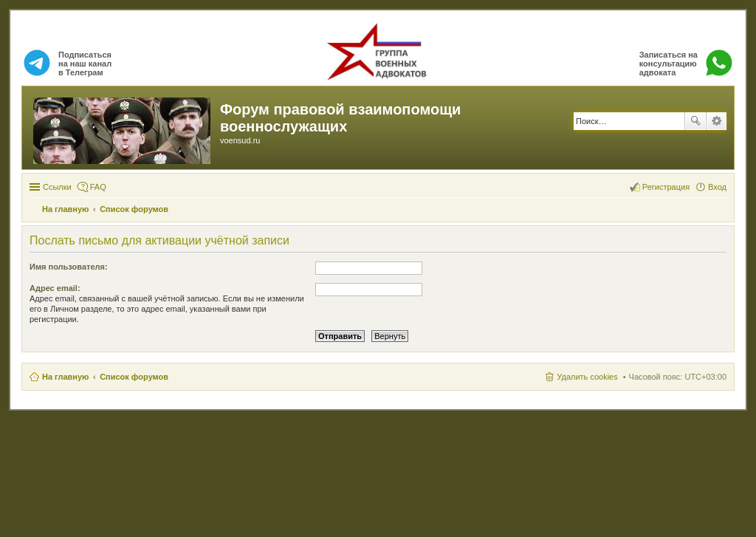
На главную (65, 377)
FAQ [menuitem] (98, 187)
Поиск (695, 121)
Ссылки (57, 187)
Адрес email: (55, 288)
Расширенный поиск (717, 121)
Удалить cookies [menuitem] (587, 377)
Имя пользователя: (69, 267)
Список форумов (134, 377)
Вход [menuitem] (717, 187)
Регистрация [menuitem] (666, 187)
